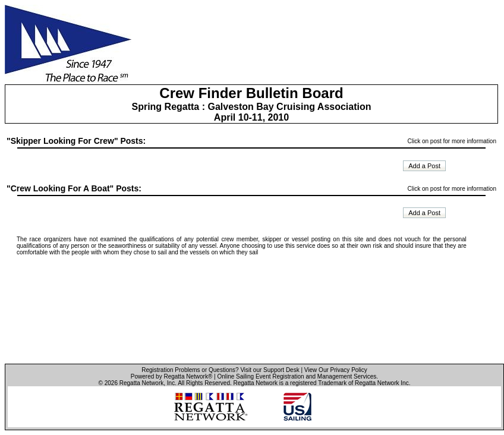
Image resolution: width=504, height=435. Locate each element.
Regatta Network (141, 383)
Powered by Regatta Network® (171, 376)
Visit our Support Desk (270, 370)
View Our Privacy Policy (336, 370)
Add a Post (424, 166)
